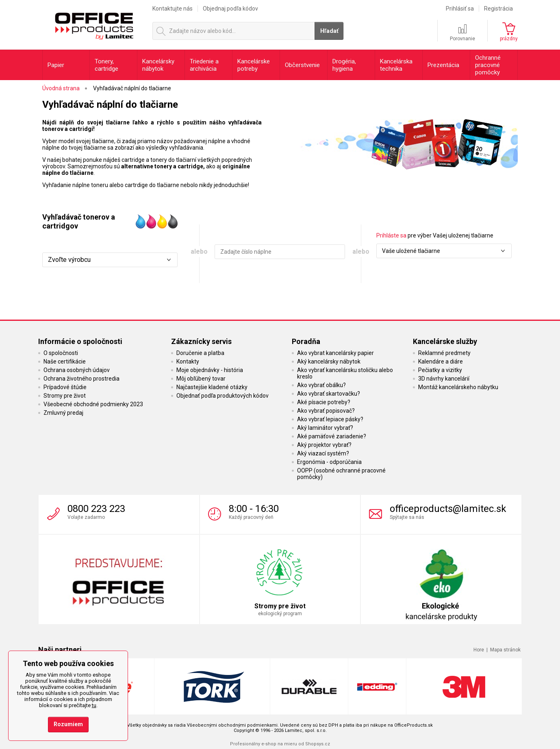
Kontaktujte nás (173, 9)
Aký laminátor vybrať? (325, 428)
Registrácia (498, 9)
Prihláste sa (391, 235)
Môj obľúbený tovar (201, 379)
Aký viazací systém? (323, 453)
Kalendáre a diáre (441, 361)
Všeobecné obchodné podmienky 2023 (93, 404)
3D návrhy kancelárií (444, 379)
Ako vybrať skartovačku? (329, 394)
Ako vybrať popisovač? (326, 411)
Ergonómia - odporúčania (329, 462)
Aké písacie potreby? (324, 402)
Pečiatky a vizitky (440, 370)
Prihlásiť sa (460, 9)
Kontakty (188, 361)
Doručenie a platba (200, 353)
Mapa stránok (505, 650)
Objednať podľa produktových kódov (222, 396)
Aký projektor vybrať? (324, 445)
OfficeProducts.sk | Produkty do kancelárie (94, 24)
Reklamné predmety (444, 353)
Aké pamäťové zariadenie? (332, 436)
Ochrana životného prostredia (81, 379)
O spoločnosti (61, 353)
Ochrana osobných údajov (77, 370)
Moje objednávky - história (210, 370)
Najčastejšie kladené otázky (212, 387)
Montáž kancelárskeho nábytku (458, 387)
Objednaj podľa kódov (230, 9)
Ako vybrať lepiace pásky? (330, 419)
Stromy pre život (65, 396)
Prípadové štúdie (65, 387)
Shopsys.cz (318, 744)
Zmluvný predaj (63, 413)
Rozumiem (68, 724)
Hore (479, 650)
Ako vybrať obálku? (321, 385)
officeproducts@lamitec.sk (448, 509)
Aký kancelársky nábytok (329, 361)
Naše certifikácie (65, 361)
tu (94, 705)
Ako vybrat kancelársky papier (335, 353)
